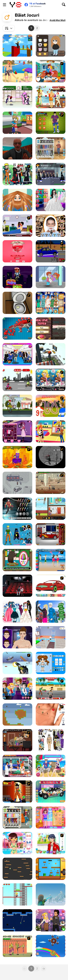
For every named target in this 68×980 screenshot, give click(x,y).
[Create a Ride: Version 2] (51, 534)
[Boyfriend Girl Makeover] (51, 817)
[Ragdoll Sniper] (51, 457)
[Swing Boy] (17, 920)
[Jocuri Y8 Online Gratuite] (16, 5)
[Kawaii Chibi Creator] (51, 663)
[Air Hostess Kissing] (17, 354)
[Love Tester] (17, 251)
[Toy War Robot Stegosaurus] (17, 329)
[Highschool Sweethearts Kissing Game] (51, 406)
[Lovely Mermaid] (51, 380)
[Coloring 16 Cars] (51, 586)
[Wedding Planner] (51, 200)
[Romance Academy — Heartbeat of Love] (17, 97)
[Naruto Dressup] (17, 534)
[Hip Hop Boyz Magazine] (17, 637)
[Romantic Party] (17, 689)
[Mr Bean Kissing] (17, 740)
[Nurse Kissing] (17, 766)
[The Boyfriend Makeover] (17, 843)
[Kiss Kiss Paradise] (51, 97)
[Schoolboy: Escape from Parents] (51, 509)
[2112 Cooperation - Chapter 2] (51, 174)
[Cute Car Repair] (51, 792)
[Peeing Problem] (17, 303)
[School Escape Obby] (51, 637)
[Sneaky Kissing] (51, 71)
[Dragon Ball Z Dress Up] (17, 792)
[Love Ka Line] (51, 714)
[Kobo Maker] (51, 45)
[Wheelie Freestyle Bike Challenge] (17, 406)
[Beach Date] (17, 71)
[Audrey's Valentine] (51, 920)
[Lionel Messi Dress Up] (51, 123)
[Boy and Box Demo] (17, 714)
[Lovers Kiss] (51, 560)
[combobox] (9, 28)
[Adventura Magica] (17, 457)
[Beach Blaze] (51, 689)
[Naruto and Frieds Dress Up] (17, 174)
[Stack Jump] (17, 277)
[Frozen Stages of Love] (51, 766)
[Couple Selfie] (51, 612)
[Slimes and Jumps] (17, 894)
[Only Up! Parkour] (51, 354)
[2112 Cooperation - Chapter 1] (17, 663)
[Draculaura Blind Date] (17, 431)
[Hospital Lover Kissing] (17, 226)
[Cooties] (17, 946)
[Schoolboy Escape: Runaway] (17, 148)
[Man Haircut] (17, 200)
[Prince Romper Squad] (51, 303)
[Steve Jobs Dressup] (51, 740)
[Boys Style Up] (51, 148)
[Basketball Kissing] (51, 431)
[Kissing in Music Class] (17, 123)
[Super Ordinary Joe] (51, 869)
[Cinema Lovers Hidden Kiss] (17, 586)
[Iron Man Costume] (17, 509)
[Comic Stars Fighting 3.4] (51, 483)
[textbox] (9, 28)
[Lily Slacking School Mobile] (17, 560)
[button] (58, 20)
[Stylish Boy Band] (17, 817)
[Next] (44, 969)
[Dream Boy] (51, 843)
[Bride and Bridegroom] (17, 612)
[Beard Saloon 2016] (51, 226)
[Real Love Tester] (51, 329)
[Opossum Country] (17, 483)
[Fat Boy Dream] (51, 946)
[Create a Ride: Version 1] (51, 251)
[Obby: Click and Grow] (17, 45)
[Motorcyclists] (17, 380)
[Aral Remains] (51, 894)
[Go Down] (17, 869)
